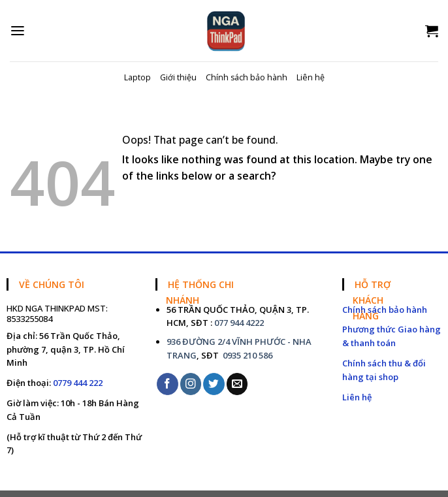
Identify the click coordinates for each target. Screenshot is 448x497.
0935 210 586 (247, 355)
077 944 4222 (239, 323)
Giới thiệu (178, 77)
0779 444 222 (78, 383)
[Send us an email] (237, 384)
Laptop (137, 77)
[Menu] (18, 31)
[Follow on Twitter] (214, 384)
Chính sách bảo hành (247, 77)
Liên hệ (311, 77)
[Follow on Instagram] (191, 384)
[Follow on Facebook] (168, 384)
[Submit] (428, 204)
